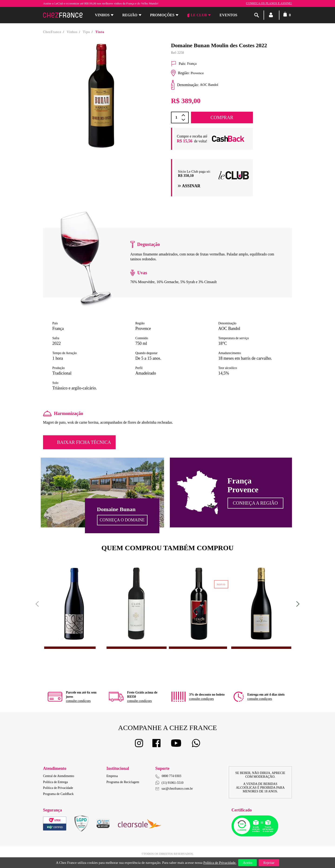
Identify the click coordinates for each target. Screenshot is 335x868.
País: (178, 64)
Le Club (197, 15)
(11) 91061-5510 (169, 783)
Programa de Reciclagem (123, 782)
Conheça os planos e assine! (269, 3)
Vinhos (102, 15)
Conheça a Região (255, 503)
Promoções (162, 15)
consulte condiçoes (78, 701)
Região (130, 15)
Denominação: (185, 85)
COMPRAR (222, 117)
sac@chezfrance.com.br (174, 789)
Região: (180, 73)
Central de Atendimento (59, 776)
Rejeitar (269, 863)
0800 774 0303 (171, 776)
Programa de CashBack (58, 794)
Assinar (189, 186)
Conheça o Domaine (122, 520)
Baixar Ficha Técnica (84, 442)
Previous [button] (38, 604)
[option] (101, 96)
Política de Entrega (55, 782)
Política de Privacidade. (220, 863)
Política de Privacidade (58, 788)
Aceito (248, 863)
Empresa (112, 776)
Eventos (228, 15)
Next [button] (297, 604)
